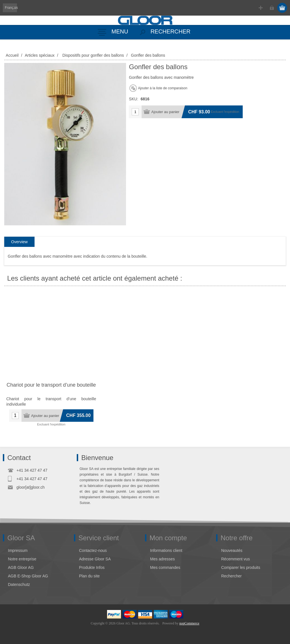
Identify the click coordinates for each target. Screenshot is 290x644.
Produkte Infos (92, 567)
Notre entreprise (22, 559)
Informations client (166, 550)
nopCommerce (189, 623)
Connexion (272, 8)
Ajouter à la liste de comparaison (163, 88)
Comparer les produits (241, 567)
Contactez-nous (93, 550)
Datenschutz (19, 584)
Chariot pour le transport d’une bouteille (51, 385)
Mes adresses (162, 559)
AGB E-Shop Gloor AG (28, 576)
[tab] (19, 242)
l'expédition (232, 112)
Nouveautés (232, 550)
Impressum (18, 550)
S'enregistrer (261, 8)
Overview (19, 242)
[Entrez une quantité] (135, 112)
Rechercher (231, 576)
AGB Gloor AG (21, 567)
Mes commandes (165, 567)
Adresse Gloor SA (95, 559)
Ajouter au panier (165, 112)
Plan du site (89, 576)
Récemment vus (235, 559)
